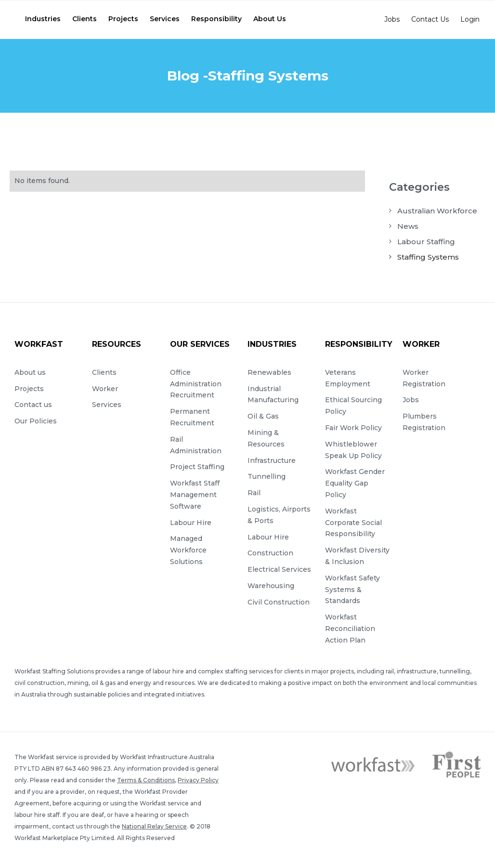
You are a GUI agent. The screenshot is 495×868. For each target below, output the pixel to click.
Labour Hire (191, 523)
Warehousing (271, 586)
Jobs (411, 400)
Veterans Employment (348, 378)
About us (30, 372)
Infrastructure (272, 460)
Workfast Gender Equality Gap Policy (355, 483)
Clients (104, 372)
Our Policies (36, 421)
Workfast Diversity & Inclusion (357, 556)
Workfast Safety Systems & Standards (352, 590)
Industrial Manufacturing (273, 395)
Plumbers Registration (424, 422)
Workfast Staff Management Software (195, 495)
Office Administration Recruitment (196, 384)
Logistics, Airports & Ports (279, 515)
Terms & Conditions (146, 780)
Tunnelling (267, 476)
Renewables (269, 372)
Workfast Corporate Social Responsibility (353, 523)
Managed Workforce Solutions (188, 550)
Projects (29, 389)
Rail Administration (196, 445)
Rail (254, 493)
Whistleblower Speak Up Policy (353, 450)
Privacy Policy (198, 780)
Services (107, 405)
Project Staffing (197, 467)
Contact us (33, 405)
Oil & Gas (263, 416)
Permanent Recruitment (192, 417)
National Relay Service (154, 826)
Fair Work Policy (353, 428)
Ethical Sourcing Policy (353, 406)
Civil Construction (279, 602)
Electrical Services (279, 569)
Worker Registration (424, 378)
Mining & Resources (266, 438)
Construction (270, 553)
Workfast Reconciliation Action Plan (350, 629)
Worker (105, 389)
